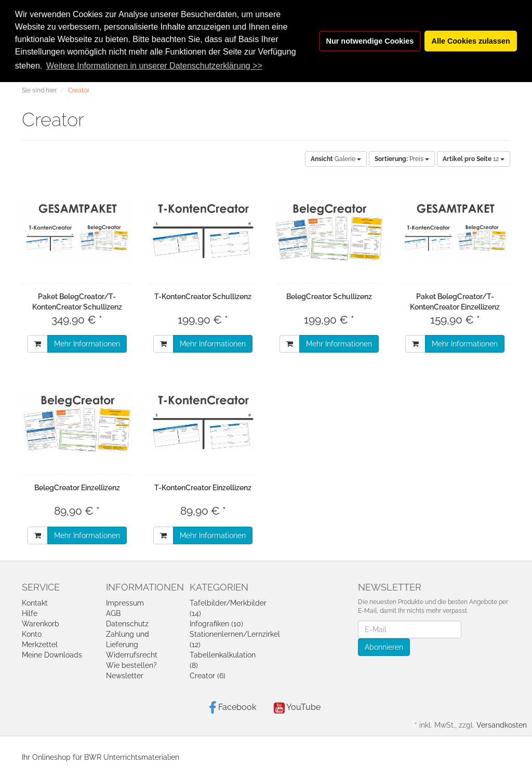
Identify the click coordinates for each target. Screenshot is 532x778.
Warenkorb (41, 624)
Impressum (125, 603)
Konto (32, 634)
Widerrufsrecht (132, 655)
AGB (113, 613)
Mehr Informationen (87, 344)
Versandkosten (502, 725)
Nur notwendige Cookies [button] (370, 41)
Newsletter (125, 676)
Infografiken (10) (216, 624)
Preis (402, 159)
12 (474, 159)
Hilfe (30, 613)
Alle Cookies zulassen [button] (471, 41)
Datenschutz (127, 624)
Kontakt (35, 603)
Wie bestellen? (131, 665)
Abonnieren (384, 647)
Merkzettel (40, 645)
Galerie (336, 159)
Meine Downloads (52, 655)
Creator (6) (208, 676)
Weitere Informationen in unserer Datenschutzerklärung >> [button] (154, 66)
